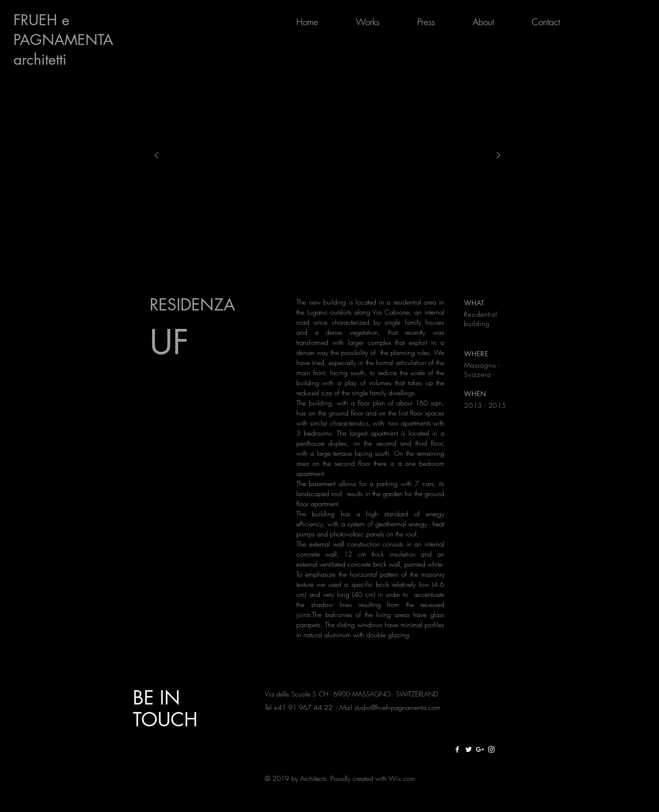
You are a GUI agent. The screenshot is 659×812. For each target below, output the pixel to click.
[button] (327, 155)
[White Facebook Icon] (457, 749)
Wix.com (402, 778)
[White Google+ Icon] (480, 749)
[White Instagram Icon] (491, 749)
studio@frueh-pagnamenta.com (397, 707)
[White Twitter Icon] (469, 749)
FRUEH (38, 20)
